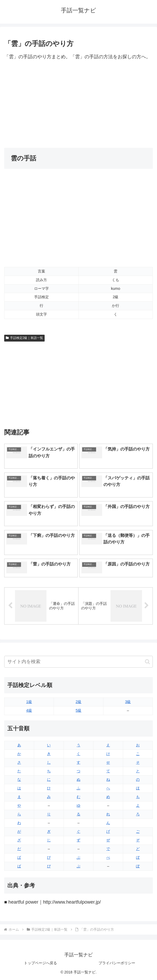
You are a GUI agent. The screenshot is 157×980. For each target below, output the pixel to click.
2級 (78, 702)
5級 (78, 710)
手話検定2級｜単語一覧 (24, 338)
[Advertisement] (78, 104)
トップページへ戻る (40, 963)
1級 (29, 702)
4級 (29, 710)
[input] (78, 662)
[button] (147, 662)
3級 (128, 702)
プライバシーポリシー (117, 963)
